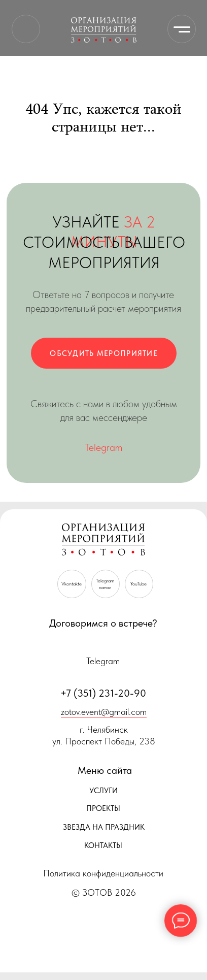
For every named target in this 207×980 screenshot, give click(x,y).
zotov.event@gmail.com (104, 712)
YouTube (139, 584)
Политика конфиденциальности (103, 873)
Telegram (103, 447)
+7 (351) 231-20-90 (103, 693)
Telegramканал (105, 584)
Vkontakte (72, 584)
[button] (104, 353)
